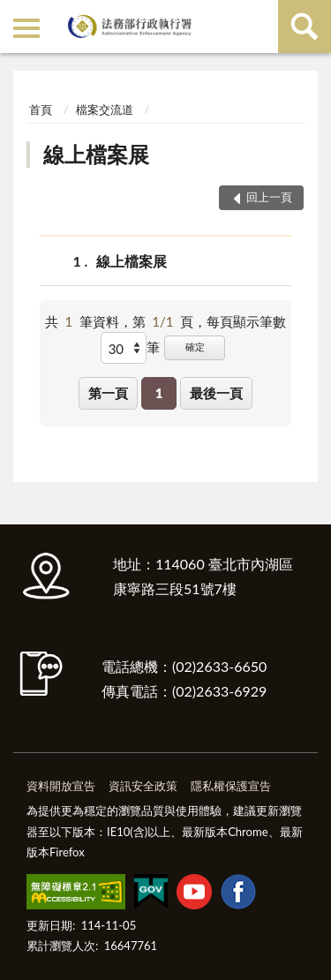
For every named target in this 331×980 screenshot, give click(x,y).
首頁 (41, 109)
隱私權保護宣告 (231, 786)
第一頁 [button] (108, 393)
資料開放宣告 (61, 786)
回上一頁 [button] (269, 197)
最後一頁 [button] (216, 393)
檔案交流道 (105, 109)
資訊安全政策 (143, 786)
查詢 (305, 26)
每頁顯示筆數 (246, 321)
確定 (195, 347)
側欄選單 (26, 28)
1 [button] (159, 393)
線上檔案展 (96, 154)
